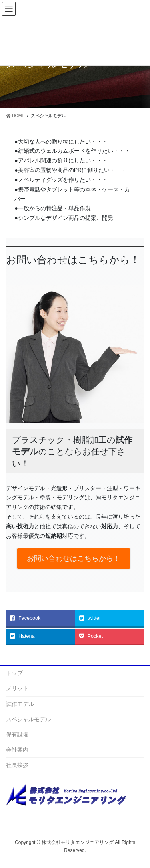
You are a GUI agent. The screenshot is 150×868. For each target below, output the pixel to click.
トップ (14, 673)
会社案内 (17, 750)
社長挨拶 (17, 765)
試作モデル (20, 704)
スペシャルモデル (28, 719)
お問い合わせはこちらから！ (74, 558)
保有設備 (17, 734)
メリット (17, 688)
